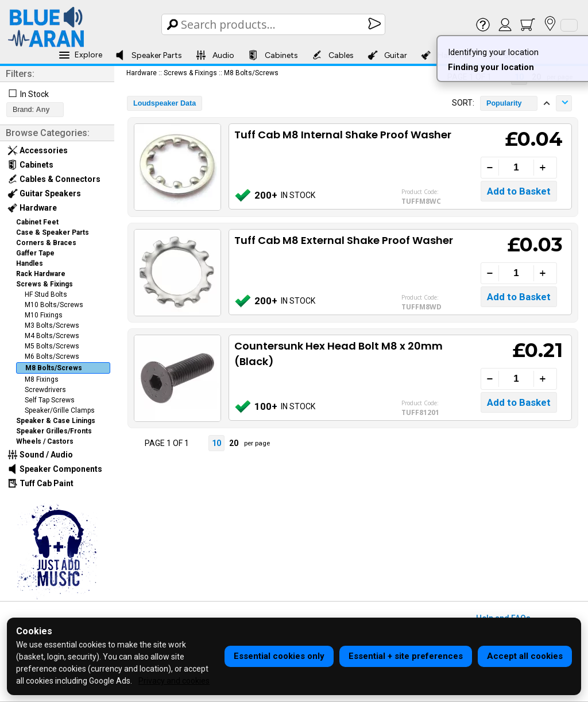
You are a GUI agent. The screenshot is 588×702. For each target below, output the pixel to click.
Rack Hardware (41, 274)
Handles (30, 263)
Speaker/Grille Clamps (60, 410)
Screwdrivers (45, 390)
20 (234, 443)
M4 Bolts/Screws (52, 336)
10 (216, 443)
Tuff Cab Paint (40, 483)
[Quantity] (516, 168)
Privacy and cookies (174, 681)
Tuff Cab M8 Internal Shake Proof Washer (343, 135)
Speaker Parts (148, 55)
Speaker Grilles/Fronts (54, 431)
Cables (333, 55)
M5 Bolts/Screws (52, 346)
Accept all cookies (525, 656)
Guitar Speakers (44, 193)
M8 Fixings (42, 379)
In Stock (34, 94)
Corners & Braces (46, 243)
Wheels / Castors (45, 441)
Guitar (387, 55)
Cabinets (273, 55)
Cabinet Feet (37, 222)
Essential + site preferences (406, 656)
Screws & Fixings (45, 284)
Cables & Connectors (54, 179)
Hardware (32, 208)
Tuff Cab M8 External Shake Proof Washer (344, 240)
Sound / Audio (40, 455)
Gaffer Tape (35, 253)
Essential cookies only (279, 656)
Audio (215, 55)
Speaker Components (55, 469)
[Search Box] (274, 24)
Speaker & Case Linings (56, 421)
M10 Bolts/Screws (54, 305)
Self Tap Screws (50, 400)
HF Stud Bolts (46, 294)
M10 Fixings (44, 315)
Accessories (38, 150)
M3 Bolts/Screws (52, 325)
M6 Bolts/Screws (52, 356)
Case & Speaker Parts (53, 232)
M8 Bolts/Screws (54, 368)
